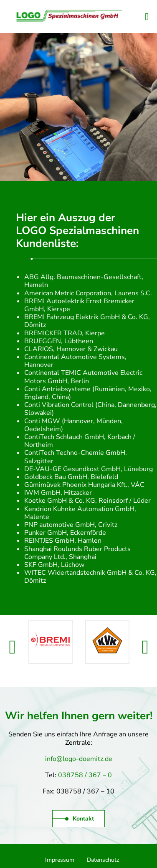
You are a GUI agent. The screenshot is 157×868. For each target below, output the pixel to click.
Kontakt (73, 819)
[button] (13, 647)
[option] (51, 642)
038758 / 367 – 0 (85, 775)
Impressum (60, 860)
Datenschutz (103, 860)
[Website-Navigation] (147, 17)
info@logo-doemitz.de (79, 759)
